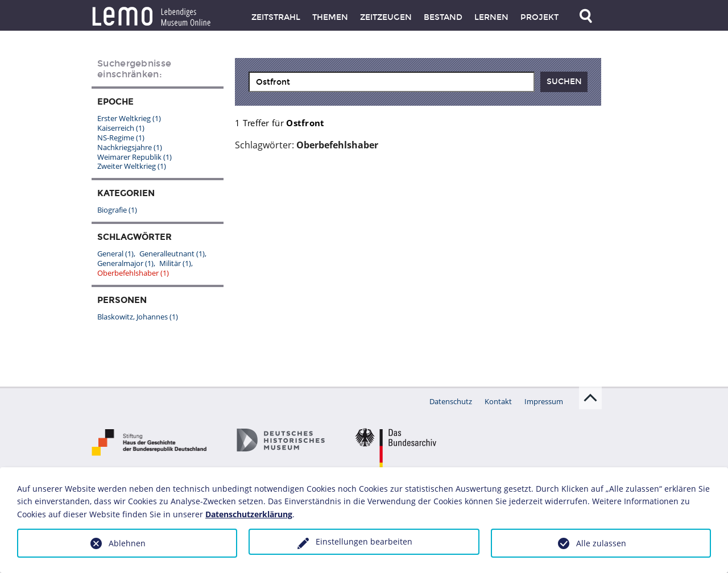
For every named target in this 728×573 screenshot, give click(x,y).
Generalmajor (125, 263)
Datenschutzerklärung (249, 514)
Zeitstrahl (276, 17)
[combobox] (392, 82)
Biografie (117, 210)
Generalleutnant (172, 254)
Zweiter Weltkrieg (132, 166)
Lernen (491, 17)
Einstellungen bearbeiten (364, 541)
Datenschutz (451, 401)
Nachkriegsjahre (130, 147)
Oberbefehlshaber (133, 273)
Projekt (539, 17)
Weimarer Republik (135, 157)
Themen (330, 17)
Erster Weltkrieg (129, 118)
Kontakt (498, 401)
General (115, 254)
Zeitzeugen (386, 17)
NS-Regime (121, 138)
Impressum (544, 401)
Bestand (443, 17)
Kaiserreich (121, 128)
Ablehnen (127, 543)
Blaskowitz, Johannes (138, 317)
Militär (175, 263)
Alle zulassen (601, 543)
